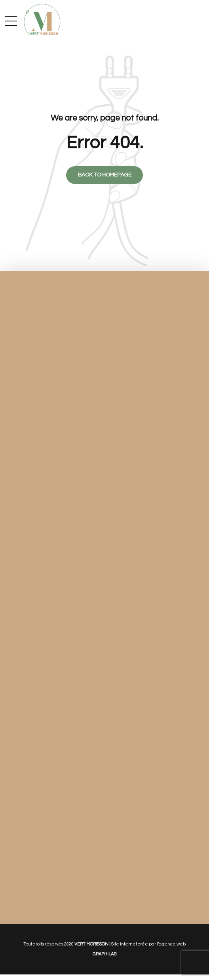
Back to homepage (105, 175)
